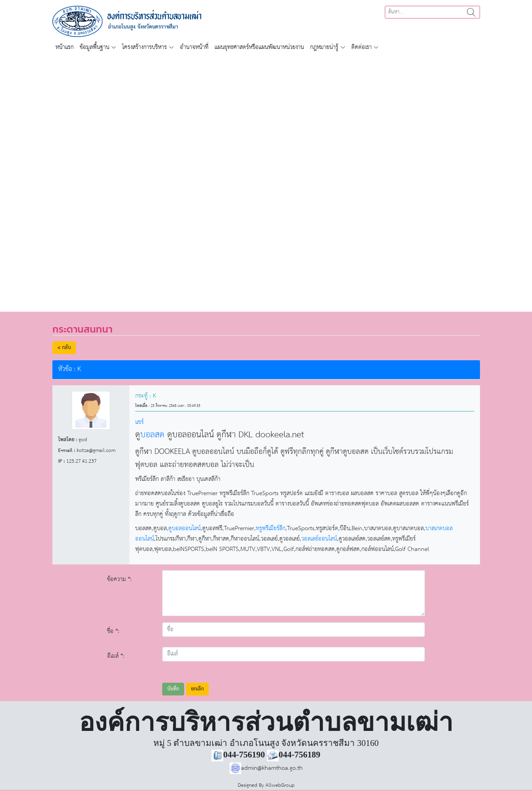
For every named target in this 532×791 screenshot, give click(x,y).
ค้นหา (471, 12)
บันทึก (173, 689)
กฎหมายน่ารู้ (324, 47)
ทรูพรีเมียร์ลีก (271, 528)
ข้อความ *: (119, 579)
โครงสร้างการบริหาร (144, 47)
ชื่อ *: (113, 631)
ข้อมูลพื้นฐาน (95, 47)
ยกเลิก (197, 689)
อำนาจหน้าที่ (194, 47)
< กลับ (64, 348)
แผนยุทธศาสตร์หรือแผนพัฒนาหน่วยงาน (259, 47)
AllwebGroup (280, 785)
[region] (266, 179)
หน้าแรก (65, 47)
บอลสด (152, 435)
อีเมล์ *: (116, 656)
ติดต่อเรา (362, 47)
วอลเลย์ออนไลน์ (319, 539)
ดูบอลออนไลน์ (185, 528)
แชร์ (139, 422)
